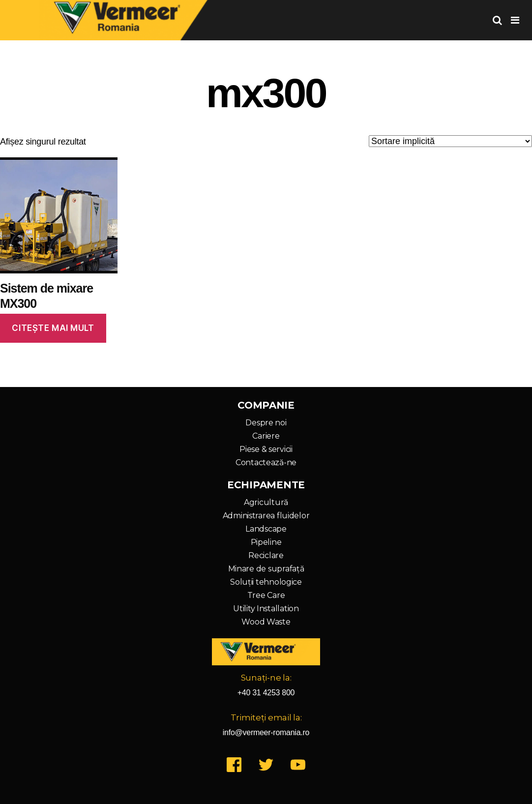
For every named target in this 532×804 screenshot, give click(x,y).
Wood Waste (266, 622)
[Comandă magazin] (450, 141)
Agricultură (266, 502)
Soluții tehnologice (266, 582)
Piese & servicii (266, 449)
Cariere (266, 436)
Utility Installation (266, 609)
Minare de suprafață (266, 569)
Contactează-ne (266, 462)
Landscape (266, 529)
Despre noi (266, 423)
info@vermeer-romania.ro (266, 732)
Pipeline (266, 542)
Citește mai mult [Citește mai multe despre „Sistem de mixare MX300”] (53, 328)
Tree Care (266, 595)
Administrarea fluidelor (266, 516)
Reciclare (266, 555)
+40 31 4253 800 (266, 693)
